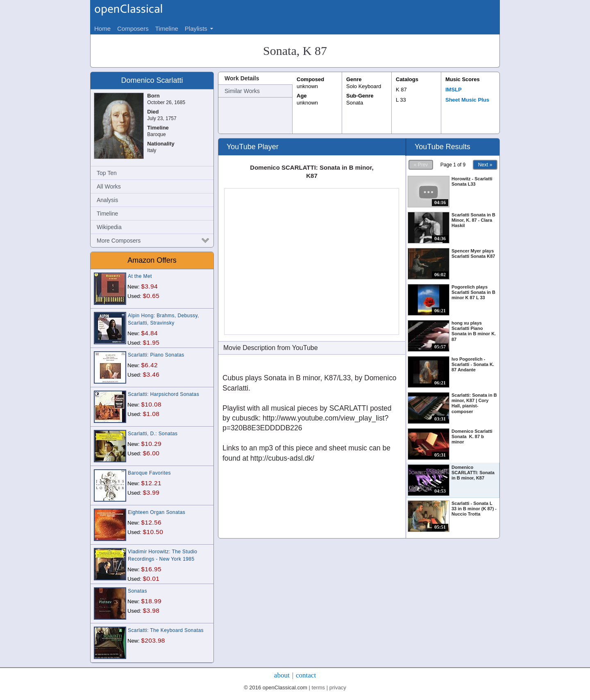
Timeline (107, 214)
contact (306, 675)
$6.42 (149, 365)
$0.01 (151, 578)
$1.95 (151, 342)
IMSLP (454, 90)
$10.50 (153, 532)
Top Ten (107, 173)
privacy (338, 687)
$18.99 (151, 601)
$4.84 (149, 333)
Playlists (196, 28)
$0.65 (151, 296)
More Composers (119, 241)
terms (319, 687)
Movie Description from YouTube (271, 348)
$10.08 (151, 404)
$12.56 (151, 522)
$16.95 (151, 569)
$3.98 (151, 610)
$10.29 (151, 444)
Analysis (107, 200)
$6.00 (151, 453)
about (282, 675)
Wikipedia (109, 227)
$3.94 (149, 286)
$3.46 (151, 374)
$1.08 (151, 414)
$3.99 (151, 492)
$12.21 (151, 483)
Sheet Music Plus (467, 100)
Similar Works (242, 91)
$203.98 (153, 640)
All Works (109, 186)
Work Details (242, 78)
